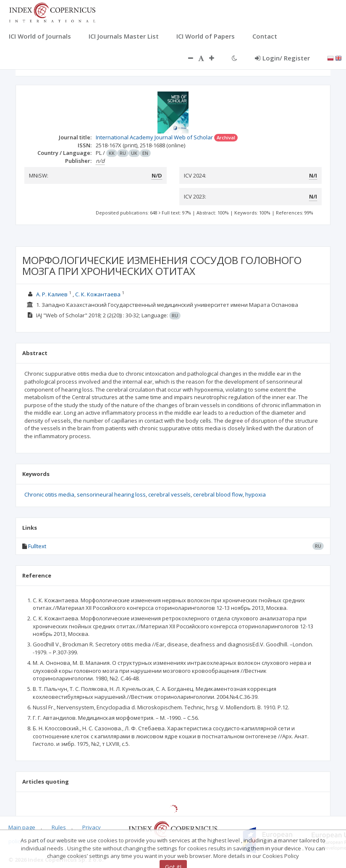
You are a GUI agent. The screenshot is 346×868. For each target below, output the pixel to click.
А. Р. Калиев (52, 294)
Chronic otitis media (49, 494)
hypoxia (256, 494)
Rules (59, 827)
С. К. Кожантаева (98, 294)
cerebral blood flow (218, 494)
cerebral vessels (169, 494)
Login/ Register (282, 58)
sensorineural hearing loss (111, 494)
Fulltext (37, 546)
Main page (22, 827)
